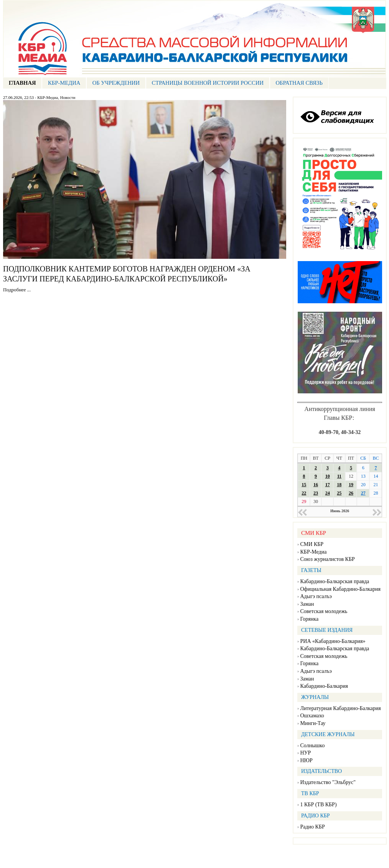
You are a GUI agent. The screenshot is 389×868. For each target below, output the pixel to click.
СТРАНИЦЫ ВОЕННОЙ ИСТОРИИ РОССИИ (208, 83)
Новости (68, 97)
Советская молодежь (324, 611)
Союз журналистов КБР (328, 559)
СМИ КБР (312, 544)
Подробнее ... (17, 290)
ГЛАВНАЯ (22, 83)
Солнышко (313, 746)
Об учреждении (116, 83)
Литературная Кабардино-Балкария (341, 708)
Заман (307, 604)
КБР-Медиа (48, 97)
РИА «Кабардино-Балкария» (333, 641)
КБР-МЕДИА (64, 83)
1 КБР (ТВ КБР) (319, 805)
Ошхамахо (312, 716)
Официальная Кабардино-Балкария (340, 589)
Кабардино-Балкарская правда (335, 581)
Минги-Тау (313, 723)
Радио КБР (313, 827)
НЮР (307, 760)
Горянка (310, 619)
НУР (306, 753)
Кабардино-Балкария (324, 686)
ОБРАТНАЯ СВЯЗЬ (299, 83)
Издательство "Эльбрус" (328, 782)
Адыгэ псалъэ (316, 596)
